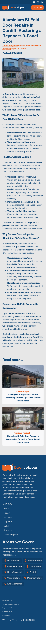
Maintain (8, 517)
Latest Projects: (10, 45)
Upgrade (8, 522)
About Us (8, 530)
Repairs (6, 49)
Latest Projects (11, 535)
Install (6, 526)
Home (6, 509)
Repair (7, 513)
